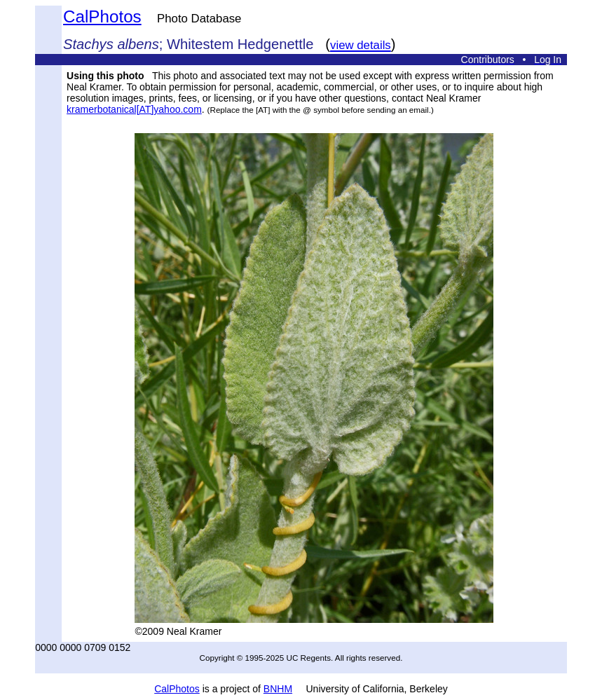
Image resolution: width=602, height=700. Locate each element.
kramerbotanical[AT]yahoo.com (134, 109)
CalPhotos (102, 16)
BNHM (278, 689)
